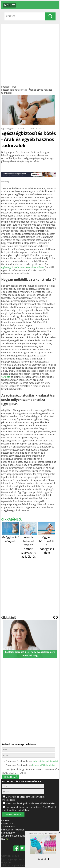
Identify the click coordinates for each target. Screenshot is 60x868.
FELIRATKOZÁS (13, 814)
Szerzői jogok (8, 833)
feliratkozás (10, 777)
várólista (6, 377)
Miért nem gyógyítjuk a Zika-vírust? (43, 843)
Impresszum (8, 824)
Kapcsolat (6, 820)
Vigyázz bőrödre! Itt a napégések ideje (47, 543)
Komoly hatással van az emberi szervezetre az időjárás (29, 545)
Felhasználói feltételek (13, 830)
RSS (4, 839)
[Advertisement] (30, 54)
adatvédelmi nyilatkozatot (46, 761)
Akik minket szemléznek (14, 836)
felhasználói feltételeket (44, 765)
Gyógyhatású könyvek (11, 537)
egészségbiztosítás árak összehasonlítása (23, 267)
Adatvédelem (8, 827)
